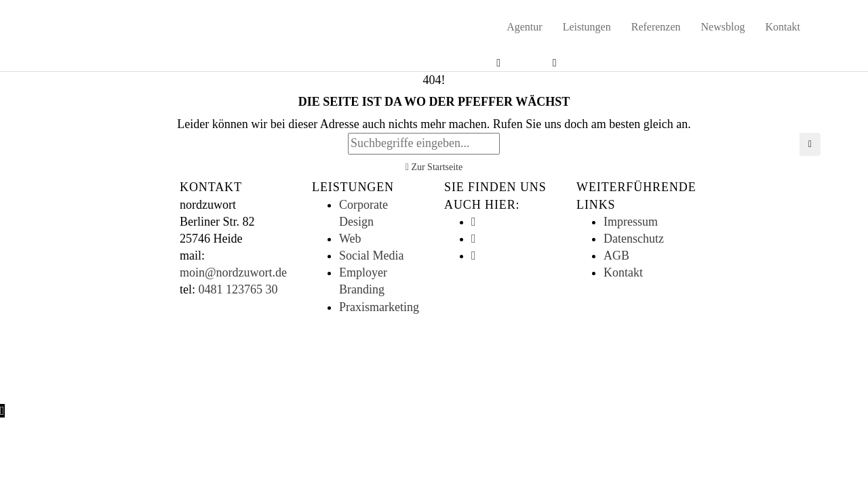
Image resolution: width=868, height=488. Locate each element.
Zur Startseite (434, 167)
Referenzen (656, 27)
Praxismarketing (379, 307)
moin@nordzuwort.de (233, 272)
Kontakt (783, 27)
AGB (616, 256)
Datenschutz (634, 239)
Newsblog (723, 27)
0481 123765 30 (238, 289)
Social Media (371, 256)
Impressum (631, 222)
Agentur (524, 27)
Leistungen (587, 27)
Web (350, 239)
